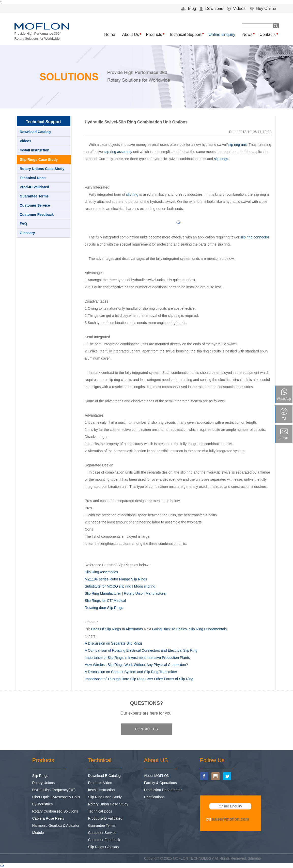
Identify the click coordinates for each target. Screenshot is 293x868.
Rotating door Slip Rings (104, 608)
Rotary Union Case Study (108, 804)
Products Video (100, 783)
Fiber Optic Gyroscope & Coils (56, 797)
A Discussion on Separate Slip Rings (114, 643)
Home (110, 34)
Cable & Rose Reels (48, 818)
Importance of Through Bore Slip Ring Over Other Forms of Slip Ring (139, 679)
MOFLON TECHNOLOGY (193, 858)
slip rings (221, 159)
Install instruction (35, 150)
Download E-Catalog (104, 776)
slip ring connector (255, 237)
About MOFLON (157, 776)
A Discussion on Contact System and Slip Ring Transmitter (131, 672)
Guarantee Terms (34, 196)
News (247, 34)
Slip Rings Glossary (104, 847)
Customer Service (35, 205)
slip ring (132, 194)
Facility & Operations (160, 783)
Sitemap (254, 858)
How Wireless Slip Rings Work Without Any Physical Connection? (136, 665)
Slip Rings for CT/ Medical (105, 601)
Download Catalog (35, 132)
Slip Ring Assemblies (102, 572)
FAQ (24, 224)
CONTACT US (147, 729)
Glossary (27, 233)
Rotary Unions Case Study (42, 169)
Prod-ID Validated (35, 187)
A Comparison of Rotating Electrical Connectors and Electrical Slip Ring (141, 650)
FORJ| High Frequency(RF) (54, 790)
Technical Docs (33, 178)
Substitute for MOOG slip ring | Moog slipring (120, 586)
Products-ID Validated (105, 818)
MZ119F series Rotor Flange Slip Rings (116, 579)
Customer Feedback (37, 215)
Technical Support (185, 34)
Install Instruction (102, 790)
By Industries (43, 804)
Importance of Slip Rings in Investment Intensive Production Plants (137, 658)
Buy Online (263, 9)
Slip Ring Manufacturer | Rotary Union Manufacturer (126, 593)
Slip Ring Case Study (105, 797)
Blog (188, 9)
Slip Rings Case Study (39, 160)
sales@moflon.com (230, 819)
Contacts (267, 34)
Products (154, 34)
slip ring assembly (118, 152)
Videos (236, 9)
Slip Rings (40, 776)
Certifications (154, 797)
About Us (131, 34)
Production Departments (163, 790)
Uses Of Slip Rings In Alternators (117, 629)
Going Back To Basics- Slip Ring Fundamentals (189, 629)
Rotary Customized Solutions (55, 811)
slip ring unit (237, 145)
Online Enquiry (222, 34)
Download (211, 9)
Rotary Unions (44, 783)
